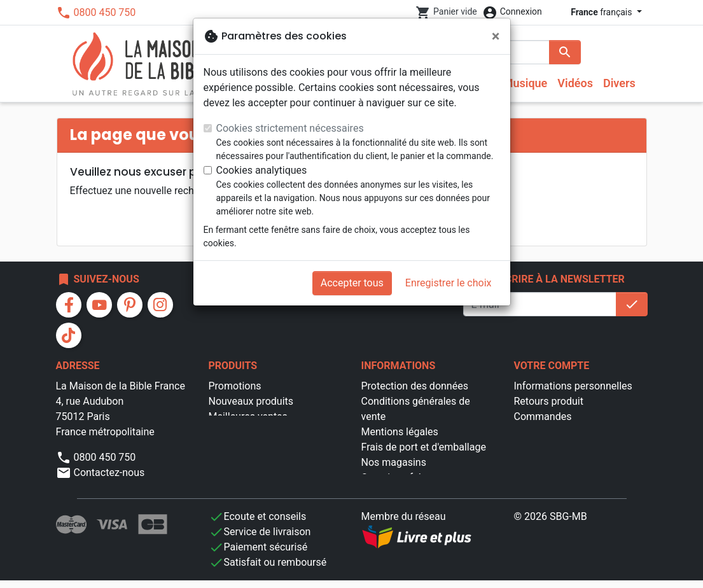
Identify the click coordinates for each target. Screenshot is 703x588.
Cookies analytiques (262, 170)
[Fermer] (496, 36)
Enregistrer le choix (449, 283)
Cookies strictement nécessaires (290, 128)
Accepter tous (352, 283)
